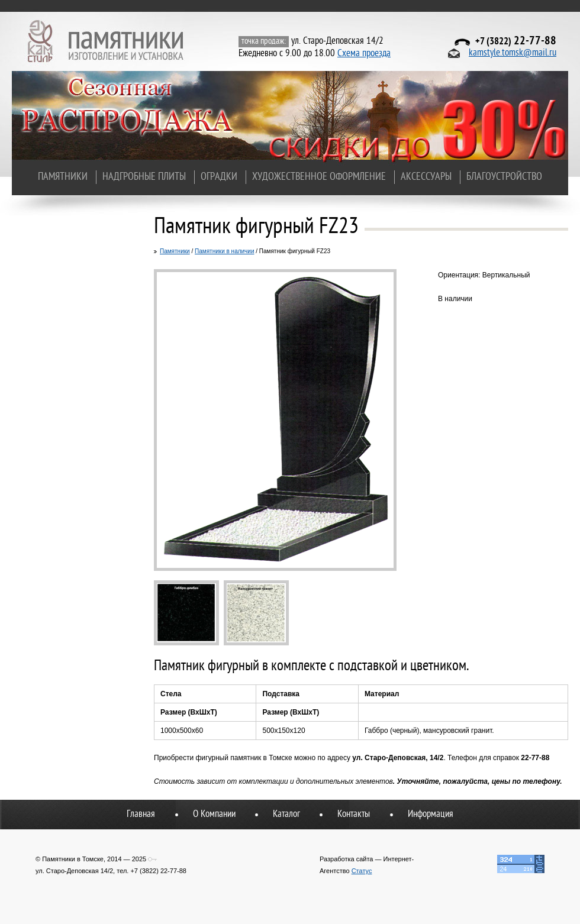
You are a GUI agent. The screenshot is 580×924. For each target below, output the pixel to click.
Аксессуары (426, 177)
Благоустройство (504, 177)
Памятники (63, 177)
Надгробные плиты (144, 177)
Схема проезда (364, 54)
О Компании (214, 815)
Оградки (219, 177)
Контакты (354, 815)
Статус (362, 871)
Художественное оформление (319, 177)
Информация (431, 815)
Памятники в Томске (107, 41)
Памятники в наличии (224, 251)
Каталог (286, 815)
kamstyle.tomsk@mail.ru (513, 53)
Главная (141, 815)
